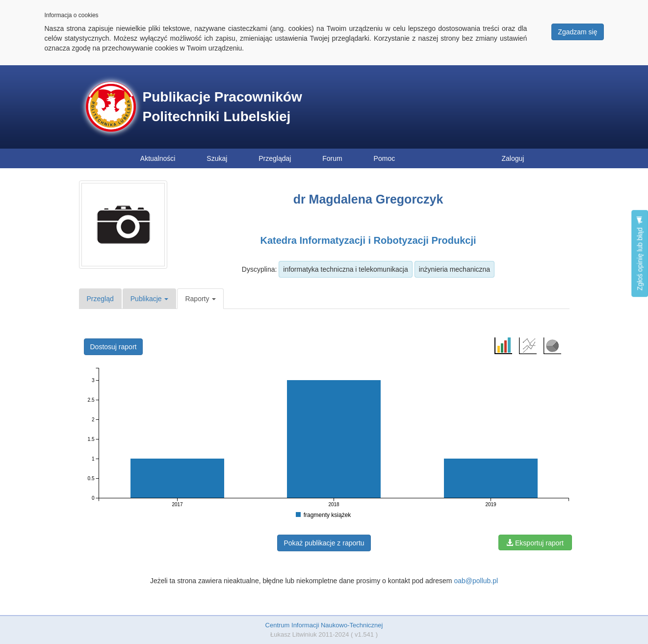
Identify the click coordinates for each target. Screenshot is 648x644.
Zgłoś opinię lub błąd (640, 253)
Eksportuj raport (535, 543)
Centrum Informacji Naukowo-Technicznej (324, 625)
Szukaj (217, 158)
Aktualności (158, 158)
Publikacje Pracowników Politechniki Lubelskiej (222, 107)
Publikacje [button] (150, 299)
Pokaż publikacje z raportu (324, 543)
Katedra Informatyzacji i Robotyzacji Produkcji (368, 240)
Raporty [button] (200, 299)
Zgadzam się (577, 32)
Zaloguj (513, 158)
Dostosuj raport (114, 347)
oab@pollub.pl (476, 581)
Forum (332, 158)
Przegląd (100, 299)
